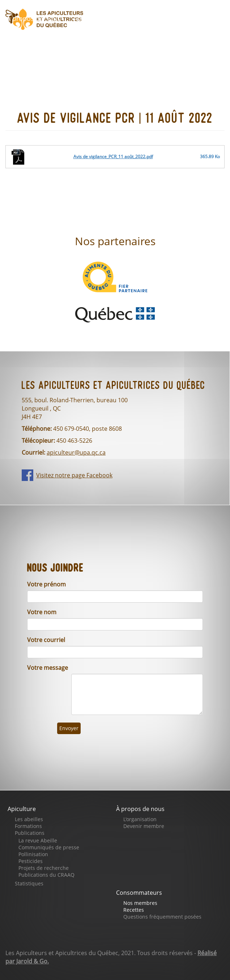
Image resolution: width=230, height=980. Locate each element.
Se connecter (31, 60)
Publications (30, 833)
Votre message (48, 668)
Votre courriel (46, 640)
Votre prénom (46, 584)
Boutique (200, 19)
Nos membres (140, 903)
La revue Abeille (38, 840)
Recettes (134, 910)
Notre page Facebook (110, 39)
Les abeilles (29, 819)
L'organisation (140, 819)
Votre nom (42, 612)
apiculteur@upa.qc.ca (76, 452)
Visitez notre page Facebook (74, 475)
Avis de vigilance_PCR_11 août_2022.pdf (113, 157)
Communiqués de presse (49, 847)
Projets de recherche (44, 868)
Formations (28, 826)
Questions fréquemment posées (162, 917)
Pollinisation (33, 854)
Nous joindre (185, 39)
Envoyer (69, 728)
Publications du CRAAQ (46, 875)
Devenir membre (144, 826)
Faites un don (33, 39)
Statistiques (29, 883)
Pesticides (31, 861)
